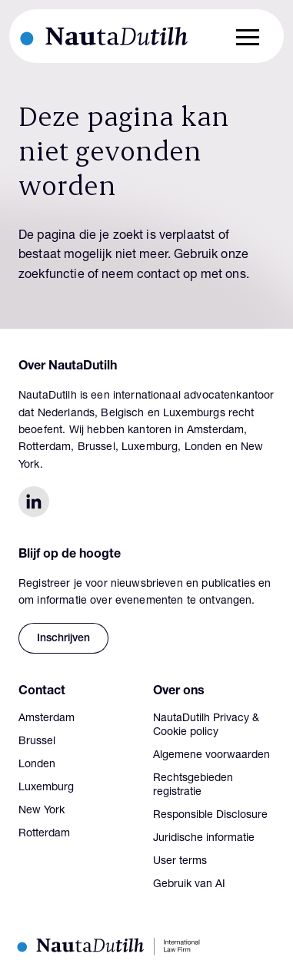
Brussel (37, 742)
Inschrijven (63, 639)
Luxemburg (46, 788)
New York (42, 811)
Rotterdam (44, 834)
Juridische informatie (204, 839)
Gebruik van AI (189, 885)
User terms (180, 862)
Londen (37, 765)
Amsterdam (47, 719)
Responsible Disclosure (210, 816)
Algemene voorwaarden (211, 756)
